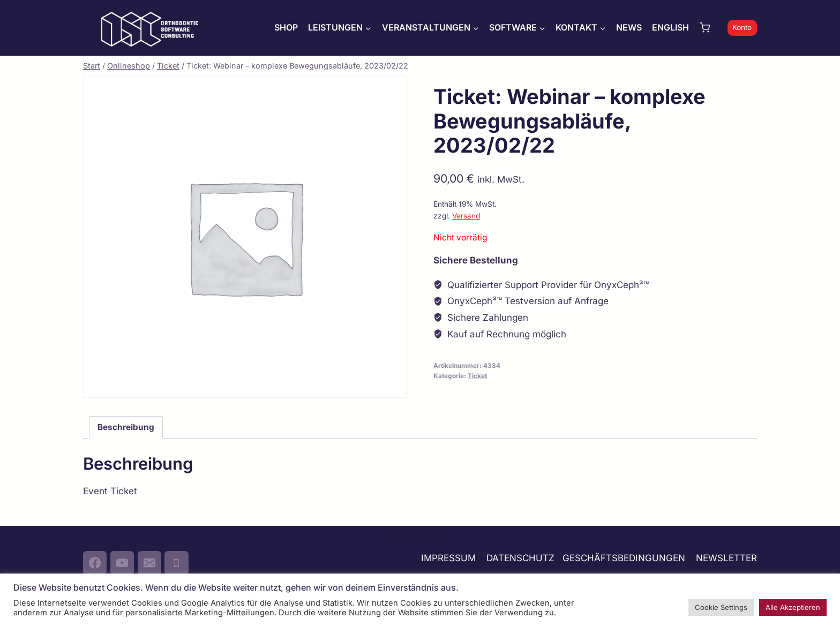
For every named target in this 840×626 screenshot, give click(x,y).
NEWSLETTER (726, 558)
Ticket (477, 376)
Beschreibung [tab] (126, 427)
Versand (466, 216)
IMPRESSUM (448, 558)
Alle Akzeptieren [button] (793, 607)
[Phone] (176, 563)
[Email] (149, 563)
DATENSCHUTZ (520, 558)
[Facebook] (95, 563)
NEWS (629, 27)
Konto (742, 27)
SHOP (286, 27)
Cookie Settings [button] (721, 607)
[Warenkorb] (711, 28)
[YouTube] (122, 563)
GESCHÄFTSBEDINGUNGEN (625, 558)
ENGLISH (670, 27)
